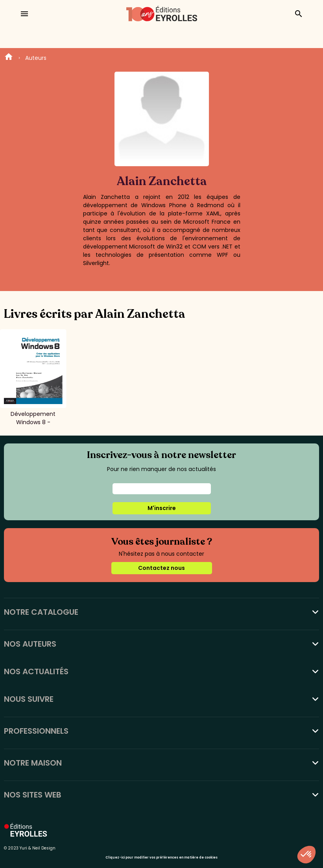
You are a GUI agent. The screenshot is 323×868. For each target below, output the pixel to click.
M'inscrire (162, 508)
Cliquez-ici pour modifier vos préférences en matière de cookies (161, 858)
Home (9, 58)
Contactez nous (161, 568)
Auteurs (36, 58)
